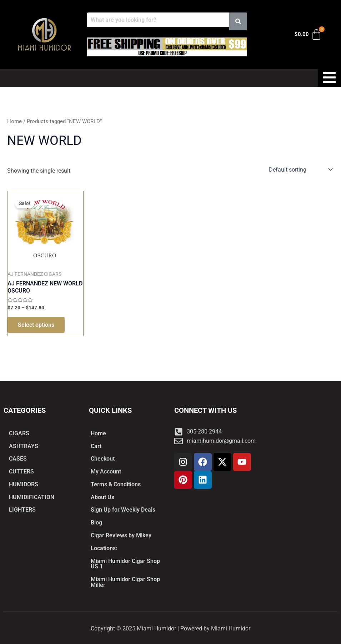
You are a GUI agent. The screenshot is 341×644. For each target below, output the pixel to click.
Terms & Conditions (116, 484)
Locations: (104, 548)
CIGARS (19, 432)
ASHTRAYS (24, 445)
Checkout (103, 458)
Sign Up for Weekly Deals (123, 509)
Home (14, 121)
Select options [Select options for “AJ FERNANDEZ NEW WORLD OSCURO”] (36, 325)
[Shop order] (300, 169)
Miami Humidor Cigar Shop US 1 (125, 564)
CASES (18, 458)
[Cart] (308, 35)
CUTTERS (21, 471)
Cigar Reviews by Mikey (121, 535)
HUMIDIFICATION (32, 496)
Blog (96, 522)
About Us (102, 496)
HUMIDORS (24, 484)
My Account (106, 471)
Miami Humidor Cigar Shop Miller (125, 582)
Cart (96, 445)
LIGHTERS (22, 509)
